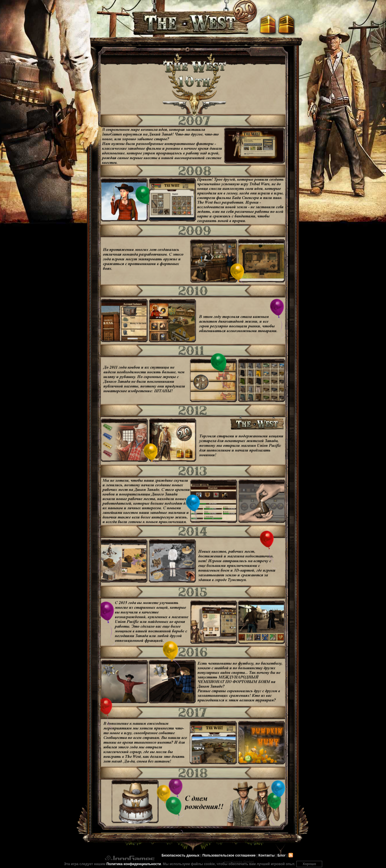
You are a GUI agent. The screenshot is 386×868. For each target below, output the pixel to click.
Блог (282, 855)
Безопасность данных (181, 855)
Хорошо (309, 864)
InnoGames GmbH (129, 859)
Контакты (267, 855)
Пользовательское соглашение (229, 855)
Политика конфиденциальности (134, 864)
